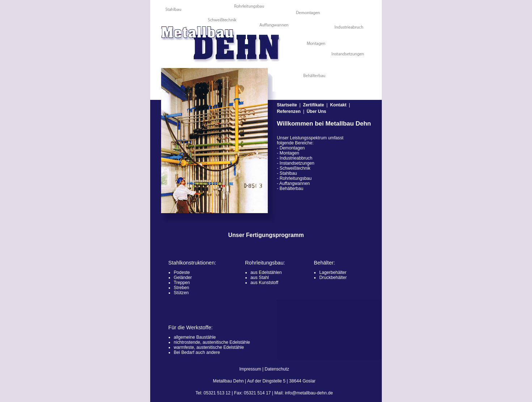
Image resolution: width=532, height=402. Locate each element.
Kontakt (338, 105)
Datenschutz (277, 369)
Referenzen (289, 111)
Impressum (250, 369)
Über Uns (316, 111)
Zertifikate (313, 105)
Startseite (287, 105)
